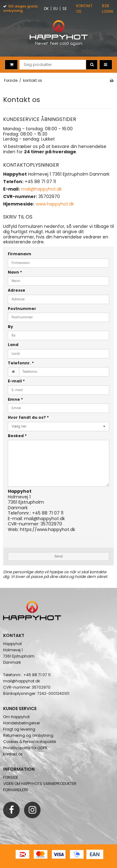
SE (65, 9)
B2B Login (107, 9)
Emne (15, 399)
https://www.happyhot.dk (48, 529)
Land (13, 345)
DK (46, 9)
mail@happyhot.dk (44, 519)
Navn (15, 272)
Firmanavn (19, 254)
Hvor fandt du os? (28, 417)
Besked (17, 436)
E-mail (16, 381)
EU (56, 9)
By (10, 327)
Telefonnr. (21, 363)
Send (58, 556)
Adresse (17, 290)
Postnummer (22, 309)
